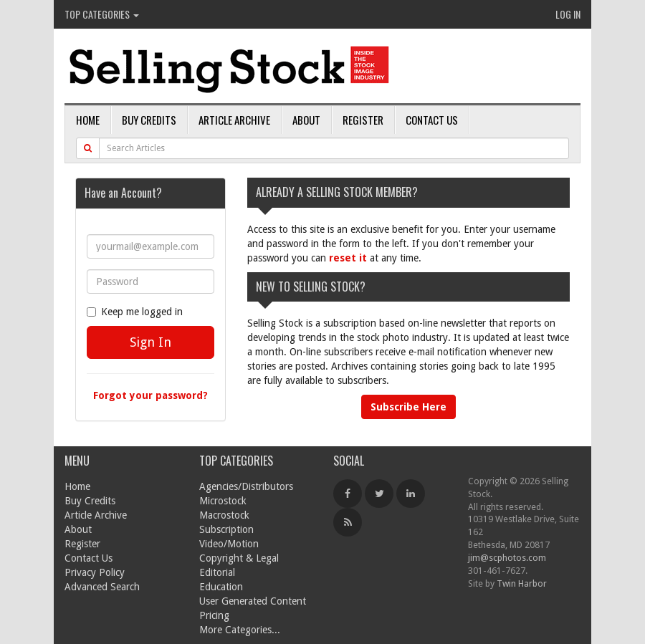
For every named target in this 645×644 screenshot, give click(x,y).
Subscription (226, 529)
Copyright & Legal (239, 558)
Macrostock (224, 515)
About (306, 120)
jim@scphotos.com (507, 558)
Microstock (223, 501)
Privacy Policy (95, 572)
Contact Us (432, 120)
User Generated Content (253, 601)
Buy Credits (149, 120)
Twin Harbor (522, 583)
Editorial (217, 572)
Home (88, 120)
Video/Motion (229, 544)
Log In (568, 14)
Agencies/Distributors (246, 486)
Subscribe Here (408, 407)
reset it (348, 258)
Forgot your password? (150, 395)
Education (221, 587)
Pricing (214, 615)
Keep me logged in (135, 312)
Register (363, 120)
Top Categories (102, 14)
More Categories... (240, 630)
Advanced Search (102, 587)
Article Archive (234, 120)
